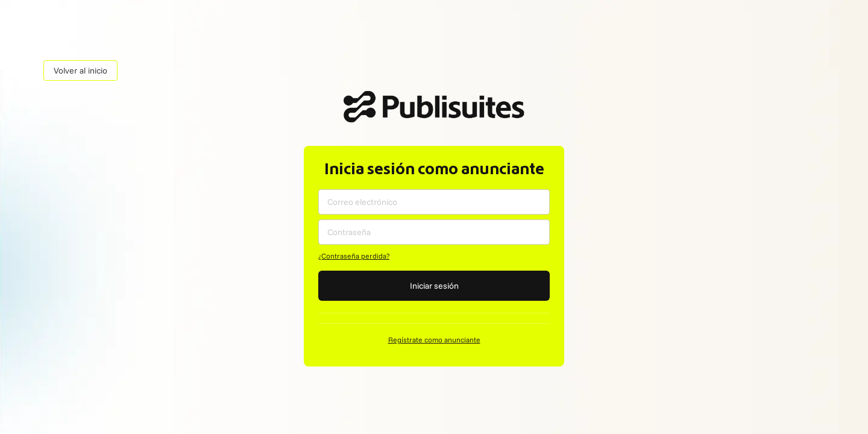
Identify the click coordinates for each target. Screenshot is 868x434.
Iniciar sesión (434, 286)
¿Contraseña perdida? (354, 256)
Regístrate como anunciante (434, 340)
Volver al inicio (80, 71)
